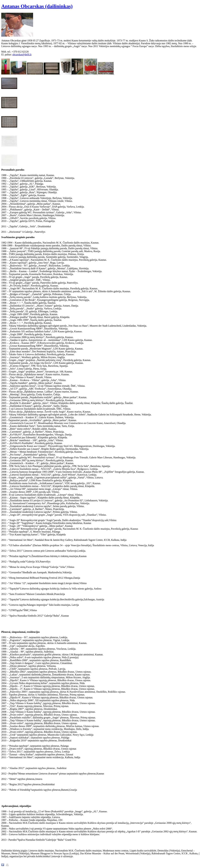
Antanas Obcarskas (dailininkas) (37, 6)
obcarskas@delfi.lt (22, 55)
